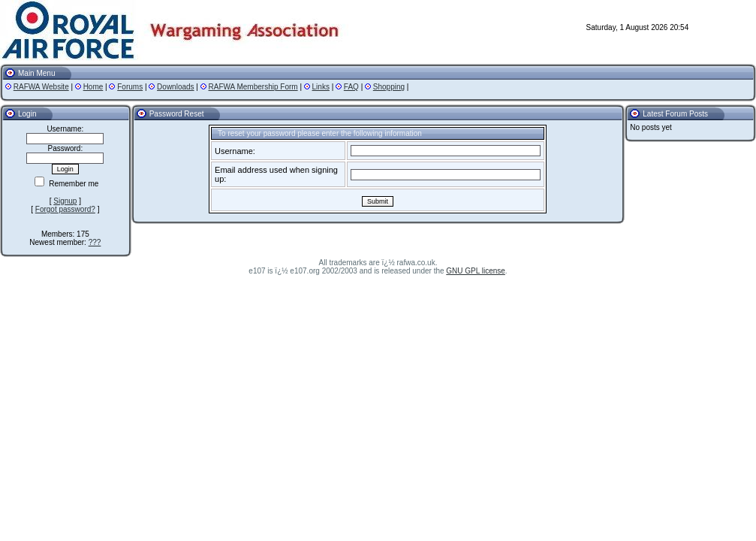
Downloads (175, 87)
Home (93, 87)
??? (95, 242)
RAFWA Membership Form (253, 87)
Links (321, 87)
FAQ (351, 87)
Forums (130, 87)
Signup (65, 201)
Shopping (389, 87)
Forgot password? (65, 209)
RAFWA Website (41, 87)
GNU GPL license (476, 271)
